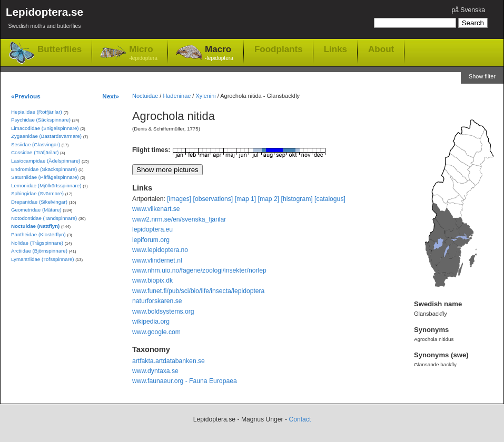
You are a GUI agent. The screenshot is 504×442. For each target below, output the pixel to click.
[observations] (213, 199)
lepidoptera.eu (152, 229)
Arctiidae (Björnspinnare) (39, 251)
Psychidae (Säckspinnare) (41, 120)
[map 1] (246, 199)
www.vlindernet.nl (157, 260)
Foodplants (279, 49)
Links (335, 49)
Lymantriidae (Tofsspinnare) (43, 259)
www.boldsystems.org (163, 312)
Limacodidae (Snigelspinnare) (45, 128)
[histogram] (297, 199)
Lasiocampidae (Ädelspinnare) (46, 161)
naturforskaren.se (157, 301)
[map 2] (269, 199)
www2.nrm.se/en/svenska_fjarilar (179, 219)
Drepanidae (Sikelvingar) (39, 202)
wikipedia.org (151, 322)
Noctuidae (145, 96)
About (381, 49)
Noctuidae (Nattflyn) (35, 226)
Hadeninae (177, 96)
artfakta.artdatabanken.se (169, 361)
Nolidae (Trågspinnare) (37, 243)
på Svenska (468, 10)
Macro (219, 53)
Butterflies (60, 49)
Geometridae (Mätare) (36, 210)
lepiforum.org (151, 240)
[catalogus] (330, 199)
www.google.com (156, 332)
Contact (300, 419)
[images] (179, 199)
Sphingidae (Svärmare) (37, 193)
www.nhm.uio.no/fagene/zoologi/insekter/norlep (199, 270)
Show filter (482, 76)
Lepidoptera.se (45, 20)
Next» (111, 96)
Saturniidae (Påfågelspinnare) (45, 177)
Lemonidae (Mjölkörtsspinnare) (46, 185)
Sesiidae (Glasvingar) (36, 144)
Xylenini (205, 96)
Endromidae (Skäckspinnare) (44, 169)
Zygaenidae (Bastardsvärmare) (46, 136)
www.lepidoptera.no (160, 250)
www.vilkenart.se (156, 209)
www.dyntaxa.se (155, 371)
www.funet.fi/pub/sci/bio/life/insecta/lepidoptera (198, 291)
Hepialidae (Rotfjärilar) (37, 112)
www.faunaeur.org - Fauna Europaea (185, 381)
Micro (143, 53)
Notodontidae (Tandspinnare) (44, 218)
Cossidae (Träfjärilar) (35, 152)
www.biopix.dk (152, 280)
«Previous (26, 96)
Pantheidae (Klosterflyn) (38, 234)
